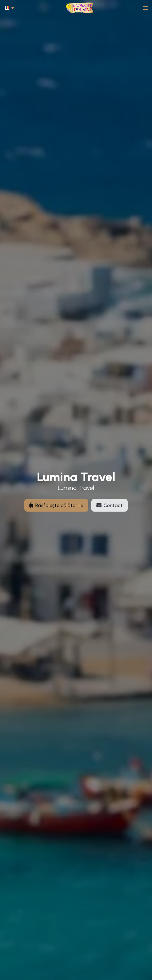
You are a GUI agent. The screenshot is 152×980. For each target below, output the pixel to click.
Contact (109, 508)
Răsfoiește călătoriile (56, 508)
